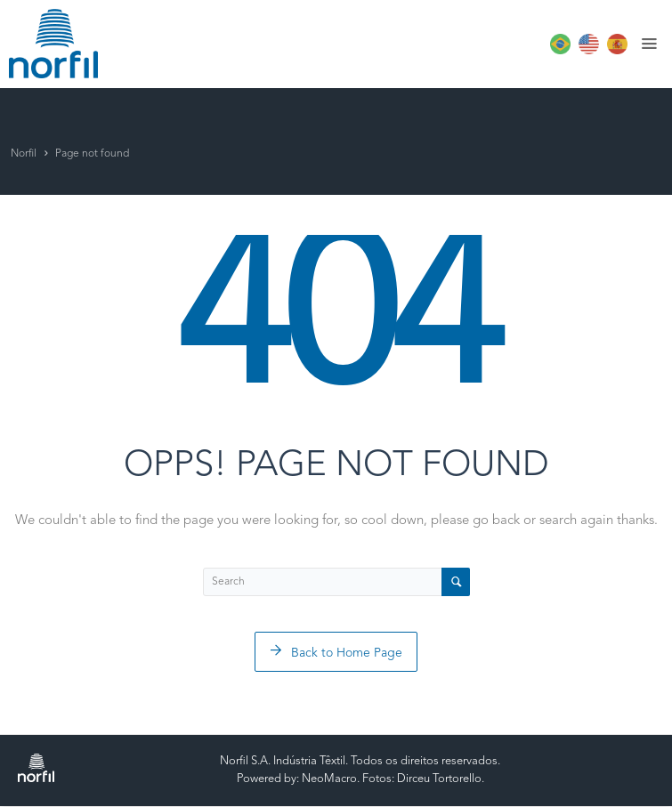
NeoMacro (329, 779)
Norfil (24, 154)
